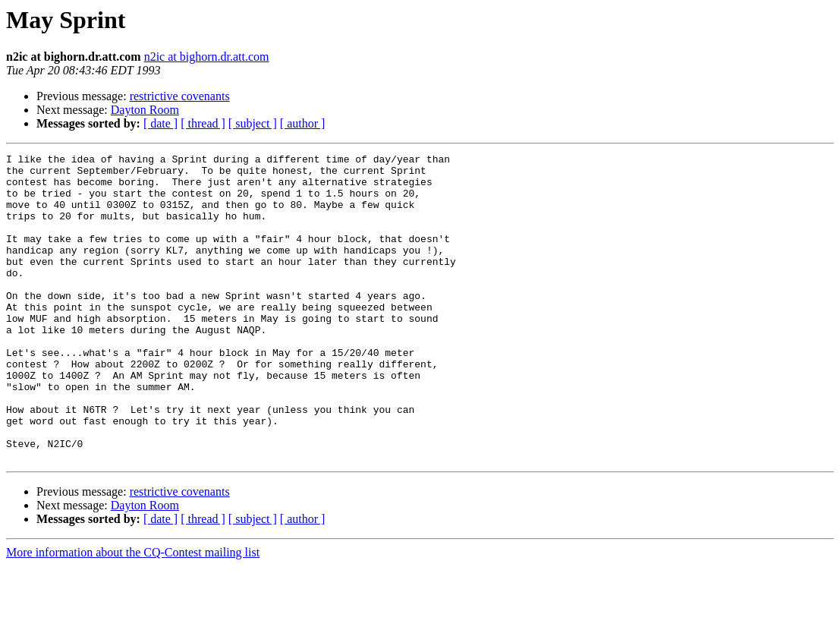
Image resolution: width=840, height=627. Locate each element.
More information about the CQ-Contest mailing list (133, 614)
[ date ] (160, 123)
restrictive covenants (180, 96)
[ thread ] (203, 123)
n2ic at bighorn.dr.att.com (207, 57)
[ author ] (303, 123)
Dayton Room (145, 110)
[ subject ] (253, 123)
